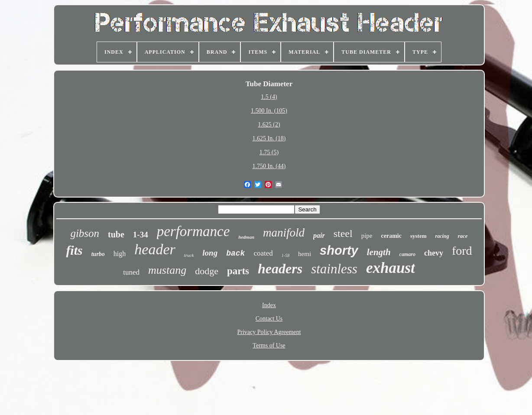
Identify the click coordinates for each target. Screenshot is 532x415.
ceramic (391, 236)
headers (280, 269)
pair (319, 235)
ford (462, 251)
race (463, 236)
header (155, 249)
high (120, 254)
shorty (339, 250)
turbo (98, 254)
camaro (407, 254)
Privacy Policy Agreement (269, 332)
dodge (207, 271)
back (235, 253)
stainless (334, 269)
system (418, 236)
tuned (131, 272)
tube (116, 234)
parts (238, 271)
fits (74, 250)
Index (269, 305)
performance (193, 231)
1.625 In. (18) (269, 138)
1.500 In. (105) (269, 111)
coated (263, 253)
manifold (284, 233)
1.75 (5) (269, 152)
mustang (167, 270)
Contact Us (269, 319)
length (379, 252)
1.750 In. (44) (269, 166)
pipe (367, 236)
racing (442, 236)
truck (189, 255)
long (210, 253)
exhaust (391, 268)
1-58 (285, 255)
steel (343, 233)
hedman (246, 237)
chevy (434, 253)
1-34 (141, 235)
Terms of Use (269, 345)
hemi (305, 254)
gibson (85, 233)
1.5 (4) (269, 97)
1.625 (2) (269, 125)
